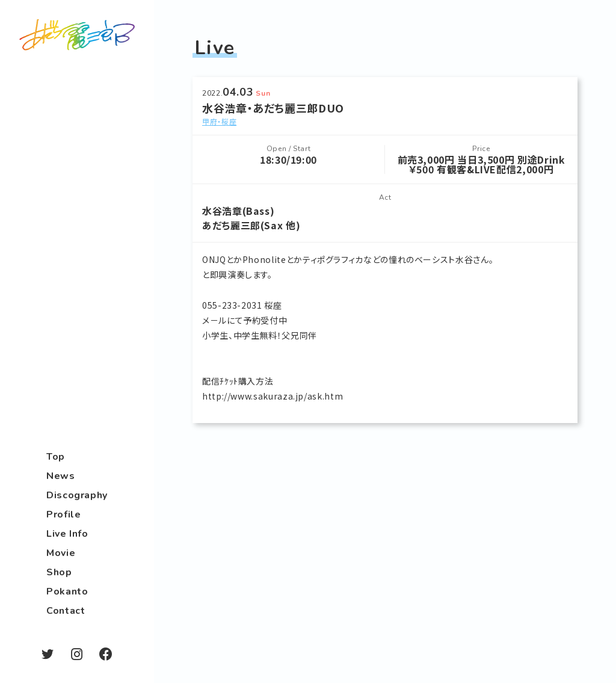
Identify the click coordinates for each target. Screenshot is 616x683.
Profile (63, 515)
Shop (59, 572)
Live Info (67, 534)
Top (56, 457)
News (61, 476)
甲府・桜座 (219, 122)
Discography (77, 495)
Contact (66, 611)
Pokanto (67, 592)
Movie (61, 553)
